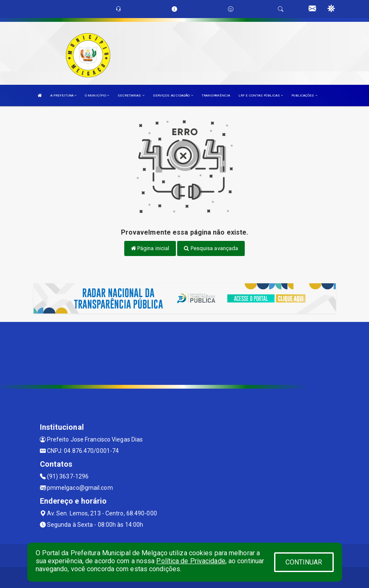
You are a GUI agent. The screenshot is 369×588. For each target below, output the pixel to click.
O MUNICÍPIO (97, 95)
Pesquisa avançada (211, 248)
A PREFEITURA (63, 95)
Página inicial (150, 248)
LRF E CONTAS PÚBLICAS (261, 95)
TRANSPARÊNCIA (216, 95)
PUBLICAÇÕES (304, 95)
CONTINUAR (304, 562)
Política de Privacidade (191, 561)
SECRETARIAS (131, 95)
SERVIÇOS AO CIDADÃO (173, 95)
